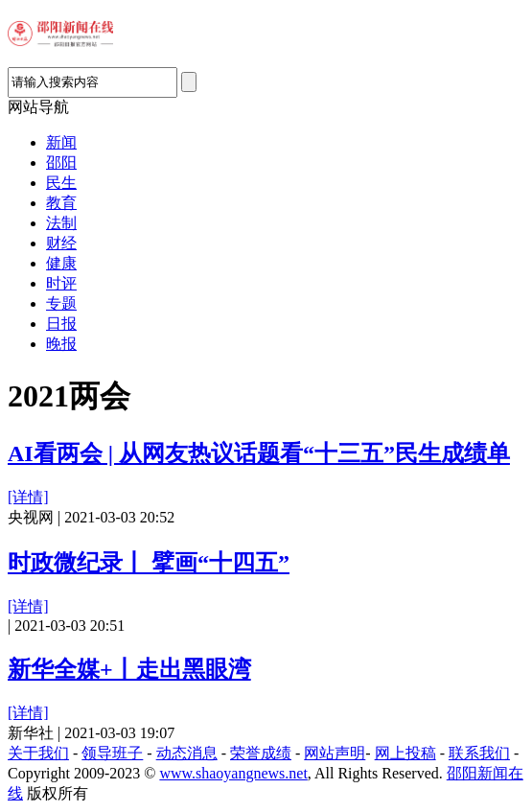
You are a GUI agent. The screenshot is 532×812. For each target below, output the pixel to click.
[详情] (28, 497)
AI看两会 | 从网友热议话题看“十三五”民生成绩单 (259, 453)
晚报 (61, 344)
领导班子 (112, 753)
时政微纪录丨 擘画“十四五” (149, 563)
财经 (61, 243)
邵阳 (61, 162)
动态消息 (187, 753)
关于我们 (38, 753)
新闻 (61, 142)
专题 (61, 303)
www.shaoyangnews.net (233, 773)
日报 (61, 324)
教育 (61, 203)
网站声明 (335, 753)
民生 (61, 183)
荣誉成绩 (261, 753)
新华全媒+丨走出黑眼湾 (129, 669)
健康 (61, 263)
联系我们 (479, 753)
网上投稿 (405, 753)
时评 (61, 283)
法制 (61, 223)
